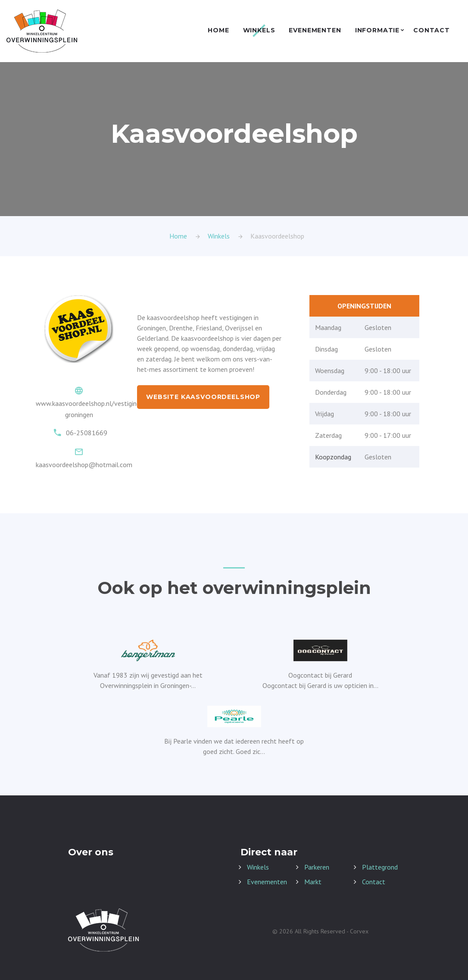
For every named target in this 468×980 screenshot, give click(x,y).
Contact (432, 30)
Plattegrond (380, 867)
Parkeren (317, 867)
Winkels (259, 30)
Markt (313, 882)
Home (218, 30)
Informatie (377, 30)
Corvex (359, 931)
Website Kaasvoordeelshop (203, 397)
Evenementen (315, 30)
